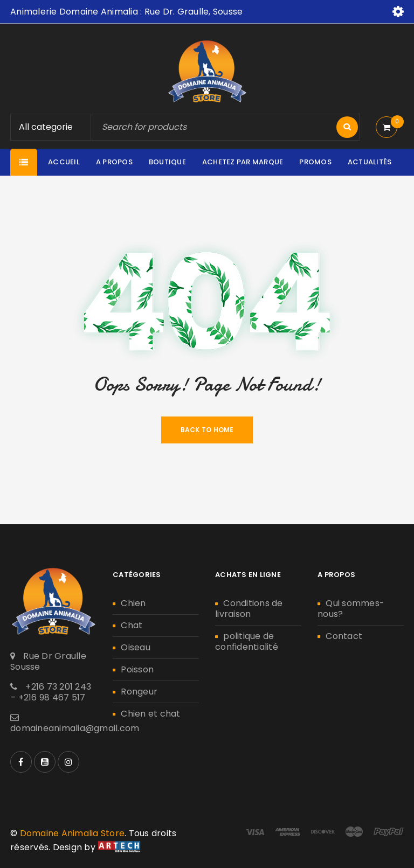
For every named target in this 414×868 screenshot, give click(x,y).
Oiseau (136, 647)
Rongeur (139, 692)
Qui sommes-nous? (351, 609)
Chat (132, 625)
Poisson (137, 669)
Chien (133, 603)
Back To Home (207, 430)
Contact (344, 636)
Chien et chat (150, 714)
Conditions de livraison (249, 609)
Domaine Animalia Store (73, 833)
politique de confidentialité (247, 641)
